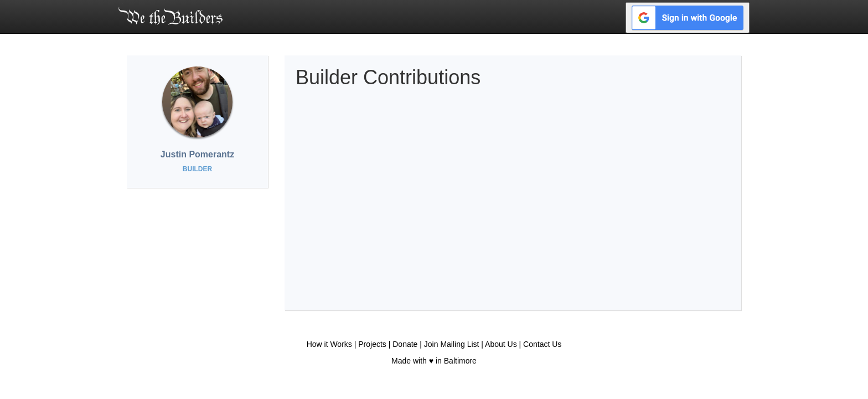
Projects (372, 344)
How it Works (329, 344)
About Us (501, 344)
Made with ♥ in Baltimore (434, 361)
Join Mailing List (452, 344)
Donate (405, 344)
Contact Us (542, 344)
